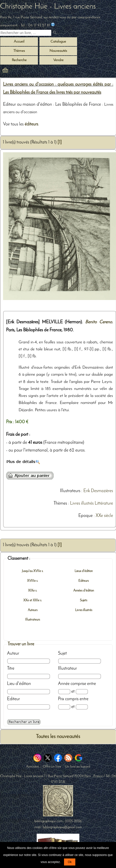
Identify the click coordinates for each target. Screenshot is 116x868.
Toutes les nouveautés (58, 737)
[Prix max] (82, 707)
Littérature (104, 503)
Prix (61, 699)
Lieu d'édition (19, 684)
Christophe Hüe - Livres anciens (48, 7)
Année (64, 684)
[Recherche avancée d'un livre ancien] (24, 722)
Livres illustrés (82, 503)
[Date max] (82, 692)
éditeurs (31, 124)
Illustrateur (67, 669)
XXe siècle (104, 516)
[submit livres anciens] (55, 33)
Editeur (13, 699)
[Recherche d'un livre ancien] (26, 33)
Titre (11, 669)
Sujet (62, 654)
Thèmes (60, 503)
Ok (70, 862)
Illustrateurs (70, 491)
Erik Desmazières (98, 491)
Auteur (13, 654)
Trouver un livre (21, 644)
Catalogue (58, 42)
